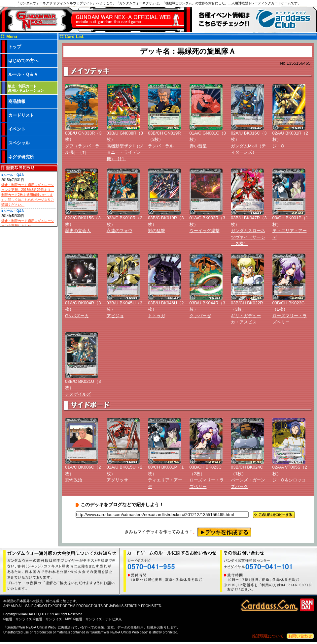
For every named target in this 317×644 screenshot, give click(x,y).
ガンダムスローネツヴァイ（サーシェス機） (248, 237)
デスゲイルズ (78, 394)
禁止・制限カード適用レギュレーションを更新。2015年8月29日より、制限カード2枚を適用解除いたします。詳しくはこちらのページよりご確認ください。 (28, 195)
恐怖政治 (74, 480)
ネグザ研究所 (21, 157)
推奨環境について (268, 636)
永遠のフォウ (120, 231)
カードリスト (21, 115)
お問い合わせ (300, 636)
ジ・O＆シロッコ (289, 480)
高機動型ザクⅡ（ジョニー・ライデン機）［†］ (125, 152)
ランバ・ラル (161, 146)
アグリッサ (117, 480)
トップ (15, 47)
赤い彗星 (198, 146)
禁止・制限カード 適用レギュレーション (26, 88)
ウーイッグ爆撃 (205, 231)
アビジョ (115, 316)
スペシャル (19, 143)
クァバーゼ (200, 316)
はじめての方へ (23, 61)
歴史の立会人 (78, 231)
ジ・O (278, 146)
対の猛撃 (157, 231)
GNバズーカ (77, 316)
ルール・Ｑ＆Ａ (23, 74)
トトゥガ (157, 316)
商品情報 (17, 101)
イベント (17, 129)
